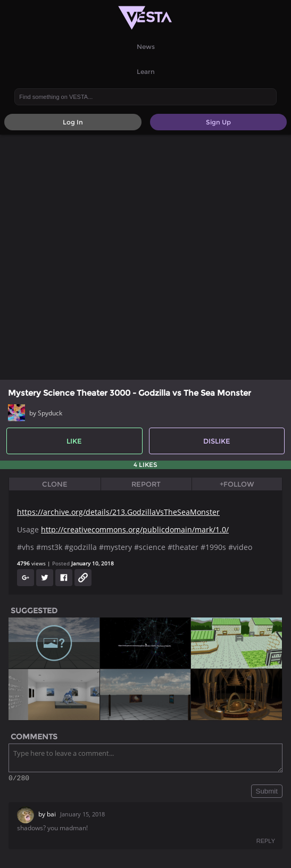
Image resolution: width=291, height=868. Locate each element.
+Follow (237, 484)
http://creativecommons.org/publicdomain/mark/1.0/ (135, 529)
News (146, 47)
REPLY (266, 842)
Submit (267, 793)
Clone (55, 484)
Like (74, 441)
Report (146, 484)
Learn (146, 72)
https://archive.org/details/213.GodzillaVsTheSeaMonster (118, 512)
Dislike (217, 441)
